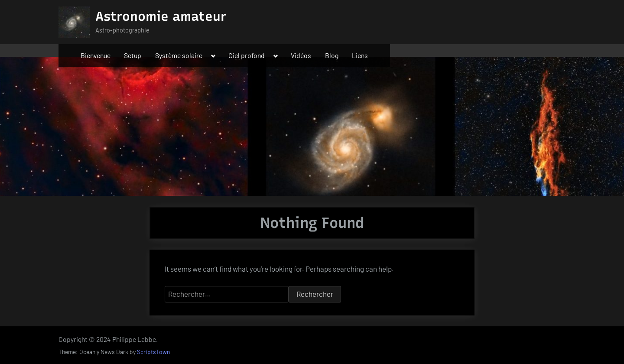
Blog (332, 55)
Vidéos (301, 55)
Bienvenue (96, 55)
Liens (360, 55)
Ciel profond (247, 55)
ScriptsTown (153, 352)
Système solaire (179, 55)
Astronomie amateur (161, 16)
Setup (133, 55)
